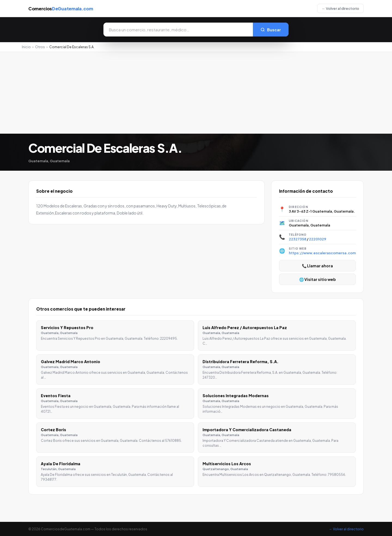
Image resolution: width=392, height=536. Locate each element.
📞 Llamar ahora (317, 266)
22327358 (298, 239)
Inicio (26, 47)
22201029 (318, 239)
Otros (40, 47)
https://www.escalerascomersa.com (322, 253)
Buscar (271, 30)
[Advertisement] (196, 93)
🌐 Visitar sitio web (318, 279)
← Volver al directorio (340, 8)
